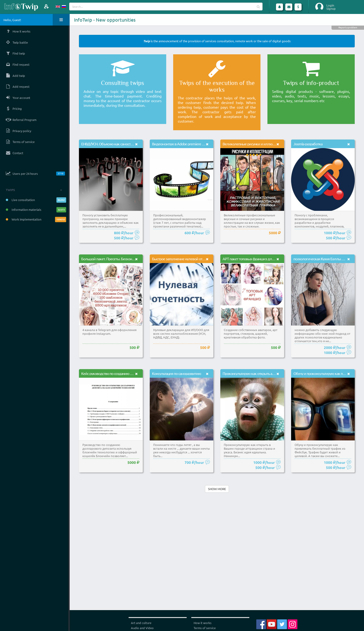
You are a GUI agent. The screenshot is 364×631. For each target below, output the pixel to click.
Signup (331, 9)
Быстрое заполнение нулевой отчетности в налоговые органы (200, 259)
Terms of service (205, 628)
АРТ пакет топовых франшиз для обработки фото (261, 259)
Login (330, 5)
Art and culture (141, 623)
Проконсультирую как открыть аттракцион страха (260, 373)
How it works (203, 623)
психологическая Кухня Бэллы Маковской (326, 259)
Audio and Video (142, 628)
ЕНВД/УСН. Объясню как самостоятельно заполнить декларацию (132, 144)
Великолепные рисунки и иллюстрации (254, 144)
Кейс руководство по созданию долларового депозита (123, 373)
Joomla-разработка (308, 144)
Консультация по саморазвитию (177, 373)
